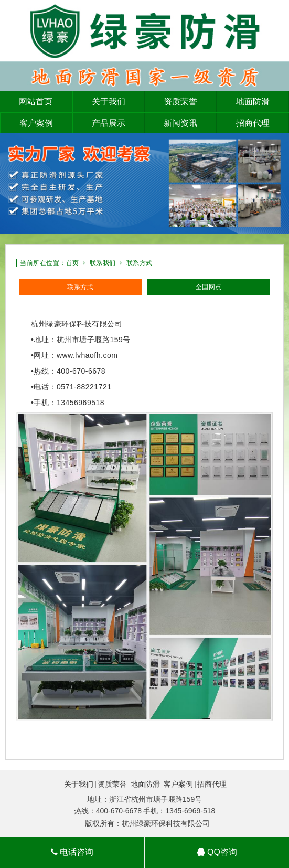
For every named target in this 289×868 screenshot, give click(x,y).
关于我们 (79, 784)
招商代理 (212, 784)
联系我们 (103, 263)
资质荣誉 (112, 784)
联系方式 (140, 263)
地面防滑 (145, 784)
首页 (73, 263)
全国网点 (209, 287)
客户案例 (178, 784)
